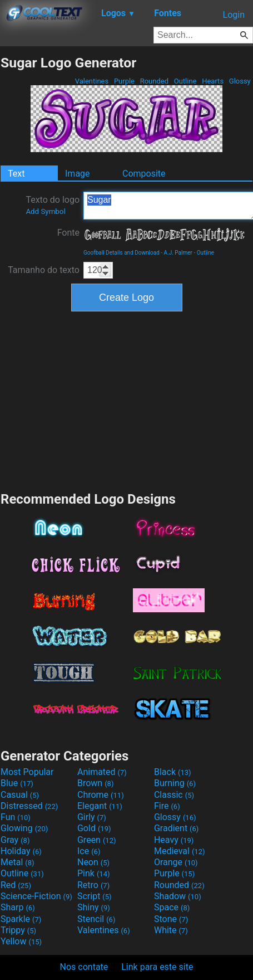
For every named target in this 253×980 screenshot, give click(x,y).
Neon (93, 862)
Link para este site (157, 967)
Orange (176, 862)
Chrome (101, 795)
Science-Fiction (36, 896)
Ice (89, 851)
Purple (125, 81)
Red (16, 885)
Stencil (96, 919)
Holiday (21, 851)
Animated (102, 772)
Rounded (154, 81)
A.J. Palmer (178, 253)
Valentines (91, 81)
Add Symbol (45, 211)
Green (97, 840)
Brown (95, 783)
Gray (15, 840)
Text (16, 174)
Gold (94, 828)
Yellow (21, 941)
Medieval (180, 851)
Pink (94, 873)
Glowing (24, 828)
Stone (171, 919)
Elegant (100, 806)
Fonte (68, 233)
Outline (185, 81)
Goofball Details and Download (121, 253)
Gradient (176, 828)
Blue (17, 783)
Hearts (213, 81)
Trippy (18, 930)
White (171, 930)
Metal (18, 862)
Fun (16, 817)
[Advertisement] (127, 400)
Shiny (94, 907)
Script (95, 896)
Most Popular (27, 772)
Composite (144, 174)
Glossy (240, 81)
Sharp (18, 907)
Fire (167, 806)
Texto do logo (53, 205)
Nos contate (84, 967)
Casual (20, 795)
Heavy (174, 840)
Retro (93, 885)
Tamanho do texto (44, 270)
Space (172, 907)
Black (173, 772)
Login (234, 15)
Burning (175, 783)
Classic (174, 795)
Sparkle (21, 919)
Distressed (29, 806)
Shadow (178, 896)
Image (78, 174)
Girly (92, 817)
